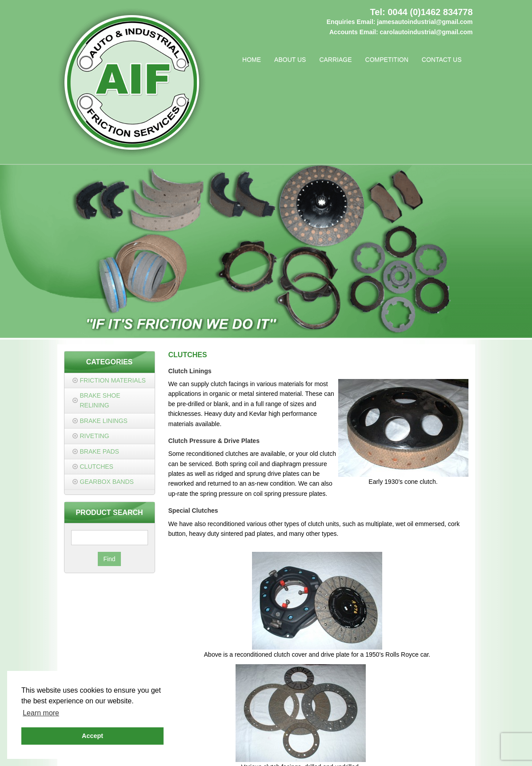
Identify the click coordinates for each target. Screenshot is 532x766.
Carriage (335, 60)
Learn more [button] (41, 713)
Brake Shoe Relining (100, 400)
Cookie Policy (346, 744)
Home (252, 60)
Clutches (97, 467)
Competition (387, 60)
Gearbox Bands (107, 482)
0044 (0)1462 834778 (430, 12)
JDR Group (390, 754)
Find (109, 559)
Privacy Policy (246, 744)
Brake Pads (100, 451)
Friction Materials (113, 380)
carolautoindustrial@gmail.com (426, 32)
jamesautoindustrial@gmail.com (425, 22)
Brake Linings (104, 421)
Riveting (95, 436)
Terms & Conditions (296, 744)
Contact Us (442, 60)
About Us (290, 60)
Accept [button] (92, 736)
